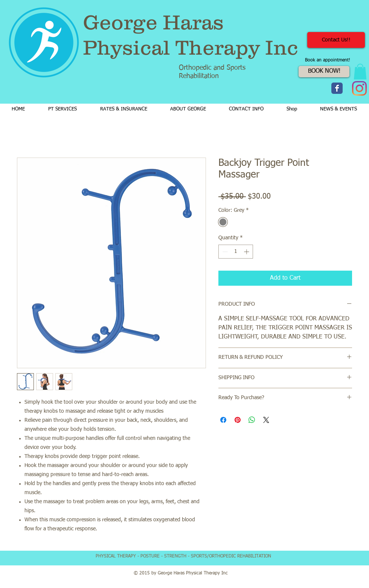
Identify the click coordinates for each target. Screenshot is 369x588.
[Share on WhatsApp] (252, 420)
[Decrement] (224, 252)
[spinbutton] (236, 252)
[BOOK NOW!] (324, 72)
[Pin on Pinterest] (238, 420)
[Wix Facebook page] (337, 88)
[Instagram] (359, 88)
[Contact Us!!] (336, 40)
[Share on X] (266, 420)
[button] (360, 72)
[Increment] (247, 252)
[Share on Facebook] (223, 420)
